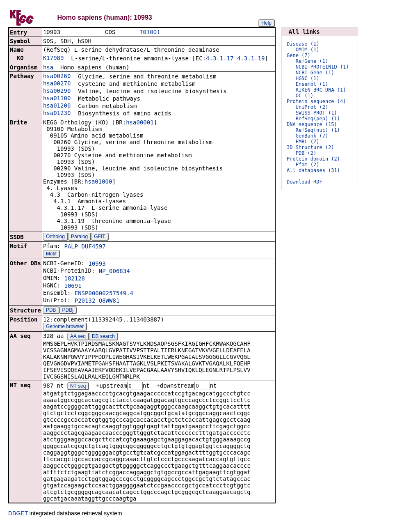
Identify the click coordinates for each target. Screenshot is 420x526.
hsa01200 (57, 106)
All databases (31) (313, 170)
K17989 (54, 59)
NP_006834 (114, 272)
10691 (73, 287)
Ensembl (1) (312, 84)
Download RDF (305, 182)
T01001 (150, 33)
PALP (71, 247)
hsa (48, 68)
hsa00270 (57, 84)
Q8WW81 (109, 301)
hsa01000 (98, 182)
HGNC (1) (308, 78)
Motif (51, 255)
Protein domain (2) (313, 159)
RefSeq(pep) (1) (318, 119)
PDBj (68, 311)
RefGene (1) (312, 61)
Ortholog (55, 237)
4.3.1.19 (251, 59)
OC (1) (305, 96)
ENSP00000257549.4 (104, 294)
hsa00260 (57, 77)
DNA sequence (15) (312, 124)
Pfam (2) (308, 165)
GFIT (99, 237)
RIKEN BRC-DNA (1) (321, 90)
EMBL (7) (308, 142)
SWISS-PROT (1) (316, 113)
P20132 (85, 301)
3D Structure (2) (310, 147)
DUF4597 (94, 247)
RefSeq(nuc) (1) (318, 130)
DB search (103, 337)
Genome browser (65, 327)
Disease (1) (303, 44)
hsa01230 (57, 114)
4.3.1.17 (220, 59)
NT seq (78, 387)
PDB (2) (306, 153)
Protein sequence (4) (316, 101)
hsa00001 (140, 123)
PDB (51, 311)
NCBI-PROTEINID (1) (322, 67)
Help (266, 23)
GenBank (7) (312, 136)
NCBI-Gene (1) (315, 73)
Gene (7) (299, 55)
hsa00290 (57, 92)
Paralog (79, 237)
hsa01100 (57, 99)
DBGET (18, 515)
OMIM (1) (308, 50)
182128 (74, 279)
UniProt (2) (312, 107)
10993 (97, 264)
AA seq (78, 337)
